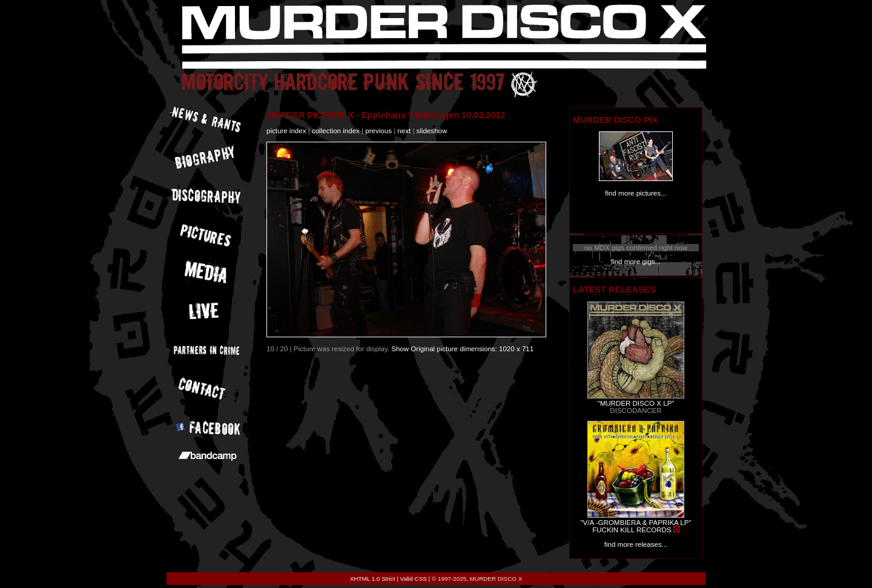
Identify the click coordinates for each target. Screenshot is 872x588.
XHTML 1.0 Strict (373, 579)
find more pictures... (636, 193)
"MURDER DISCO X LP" (636, 403)
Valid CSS (414, 579)
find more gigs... (636, 262)
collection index (336, 131)
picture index (286, 131)
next (404, 131)
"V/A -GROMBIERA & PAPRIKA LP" (636, 523)
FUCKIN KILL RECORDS (632, 530)
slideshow (432, 131)
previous (378, 131)
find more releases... (636, 544)
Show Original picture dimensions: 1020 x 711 (462, 349)
